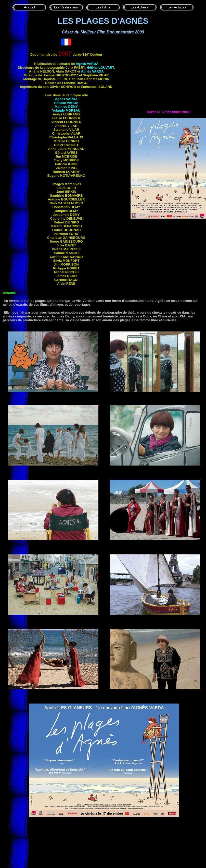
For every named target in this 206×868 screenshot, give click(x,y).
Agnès (87, 64)
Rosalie (66, 103)
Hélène (100, 68)
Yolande (66, 110)
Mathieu (66, 107)
